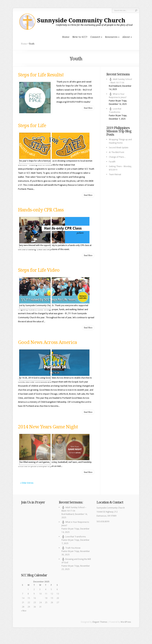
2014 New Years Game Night (48, 427)
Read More (88, 108)
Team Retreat (115, 174)
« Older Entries (27, 483)
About (126, 37)
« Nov (24, 611)
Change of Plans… (117, 157)
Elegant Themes (100, 622)
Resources (111, 37)
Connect (95, 37)
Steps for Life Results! (41, 75)
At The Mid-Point (117, 152)
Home (66, 37)
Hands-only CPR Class (41, 210)
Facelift (112, 162)
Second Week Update (119, 148)
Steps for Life (32, 126)
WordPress (126, 622)
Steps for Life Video (39, 270)
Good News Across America (47, 342)
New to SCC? (80, 37)
